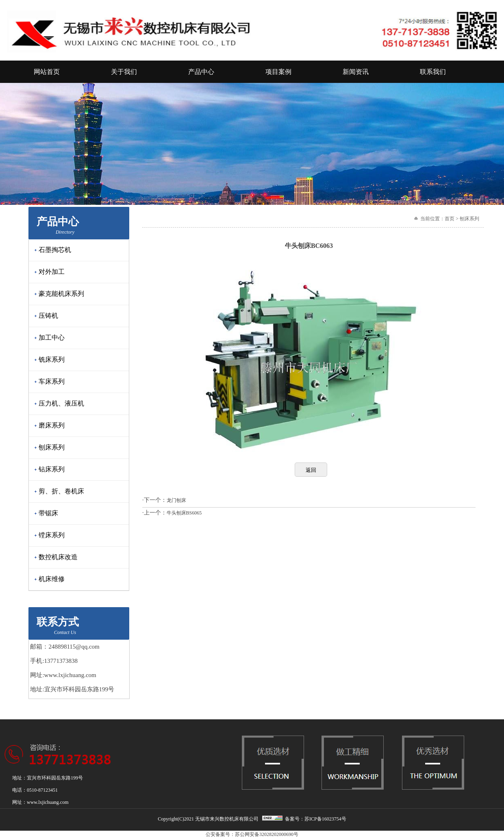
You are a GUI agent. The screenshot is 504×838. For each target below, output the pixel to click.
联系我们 (433, 72)
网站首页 (47, 72)
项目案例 (278, 72)
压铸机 (48, 316)
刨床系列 (52, 447)
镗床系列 (52, 535)
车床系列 (52, 381)
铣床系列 (52, 359)
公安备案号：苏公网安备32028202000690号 (252, 834)
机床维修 (52, 579)
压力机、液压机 (61, 403)
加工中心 (52, 338)
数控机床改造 (58, 557)
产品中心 (201, 72)
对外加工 (52, 272)
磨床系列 (52, 425)
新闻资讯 (356, 72)
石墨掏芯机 (55, 250)
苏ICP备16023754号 (325, 819)
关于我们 (124, 72)
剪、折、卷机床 (61, 491)
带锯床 (48, 513)
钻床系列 (52, 469)
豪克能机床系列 (61, 294)
